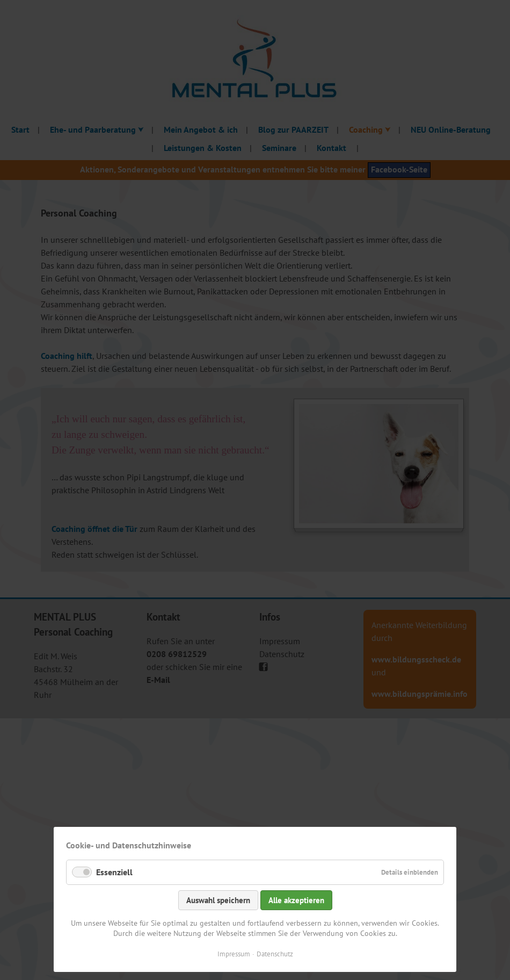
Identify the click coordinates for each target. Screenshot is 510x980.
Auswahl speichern (218, 900)
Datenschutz (275, 954)
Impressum (234, 954)
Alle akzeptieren (296, 900)
